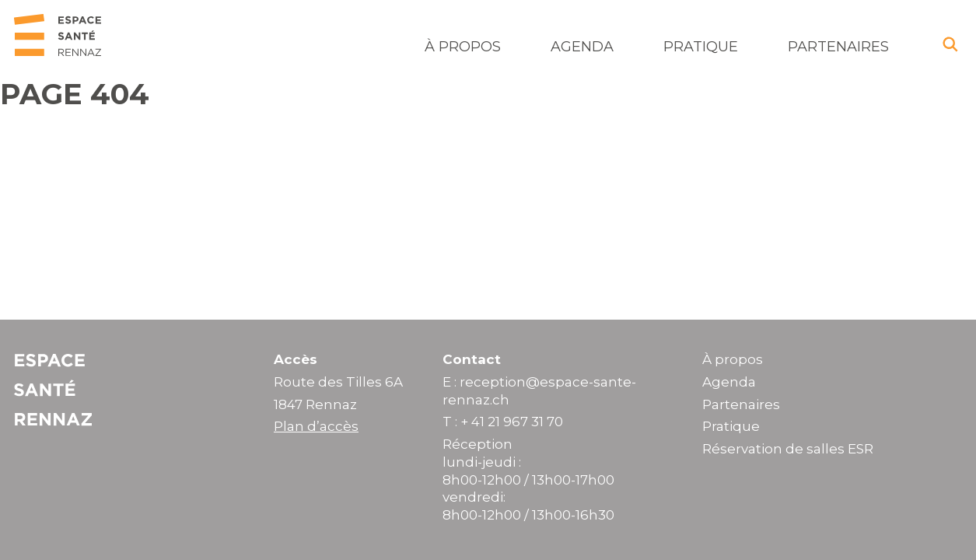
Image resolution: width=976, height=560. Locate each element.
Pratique (701, 47)
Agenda (582, 47)
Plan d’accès (316, 426)
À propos (463, 47)
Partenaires (838, 47)
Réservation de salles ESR (788, 449)
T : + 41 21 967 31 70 (503, 422)
